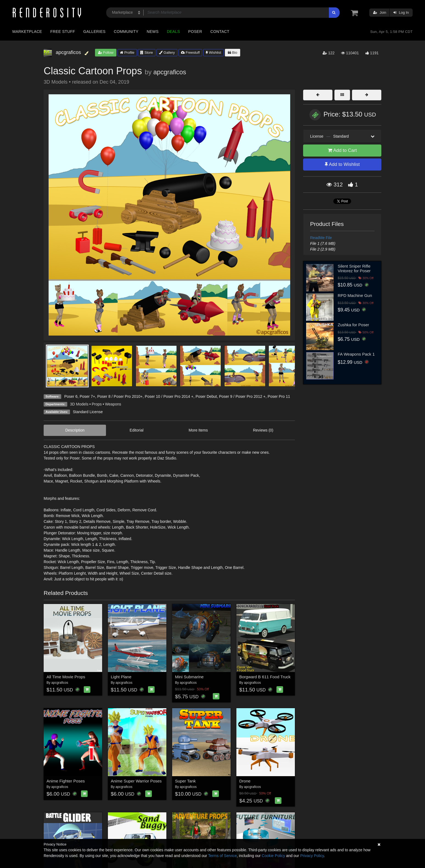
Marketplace (27, 32)
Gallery (167, 53)
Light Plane (121, 677)
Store (147, 53)
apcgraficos (170, 72)
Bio (233, 53)
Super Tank (186, 781)
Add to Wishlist (342, 164)
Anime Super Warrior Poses (136, 781)
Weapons (113, 404)
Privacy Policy (312, 856)
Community (126, 32)
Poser (195, 32)
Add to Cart (342, 150)
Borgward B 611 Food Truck (265, 677)
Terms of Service (222, 856)
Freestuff (190, 53)
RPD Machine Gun (355, 295)
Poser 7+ (87, 396)
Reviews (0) (263, 430)
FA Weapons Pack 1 (356, 354)
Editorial (137, 430)
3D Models (79, 404)
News (153, 32)
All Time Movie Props (66, 677)
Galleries (94, 32)
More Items (198, 430)
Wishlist (213, 53)
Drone (245, 781)
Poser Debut (206, 396)
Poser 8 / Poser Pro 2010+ (120, 396)
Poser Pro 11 (279, 396)
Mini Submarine (189, 677)
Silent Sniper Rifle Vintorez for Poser (354, 268)
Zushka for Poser (353, 325)
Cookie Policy (273, 856)
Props (97, 404)
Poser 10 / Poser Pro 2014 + (169, 396)
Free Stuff (63, 32)
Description (75, 430)
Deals (174, 32)
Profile (127, 53)
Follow (106, 53)
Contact (220, 32)
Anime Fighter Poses (66, 781)
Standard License (88, 412)
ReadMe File (321, 238)
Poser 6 (71, 396)
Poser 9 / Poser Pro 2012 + (242, 396)
